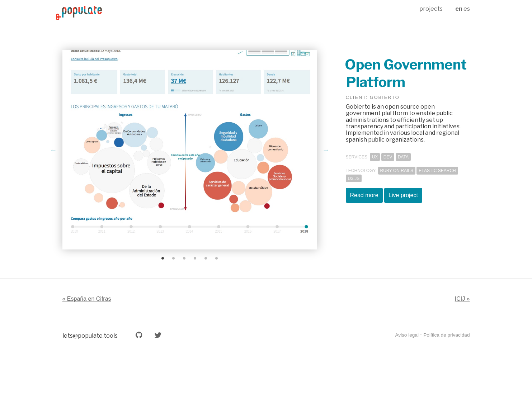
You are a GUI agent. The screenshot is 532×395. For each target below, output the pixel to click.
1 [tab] (163, 258)
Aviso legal (407, 335)
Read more (364, 195)
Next (326, 150)
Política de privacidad (446, 335)
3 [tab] (184, 258)
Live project (403, 195)
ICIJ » (462, 299)
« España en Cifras (87, 299)
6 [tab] (217, 258)
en (459, 9)
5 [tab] (206, 258)
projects (431, 9)
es (467, 9)
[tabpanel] (190, 150)
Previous (53, 150)
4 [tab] (195, 258)
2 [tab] (174, 258)
